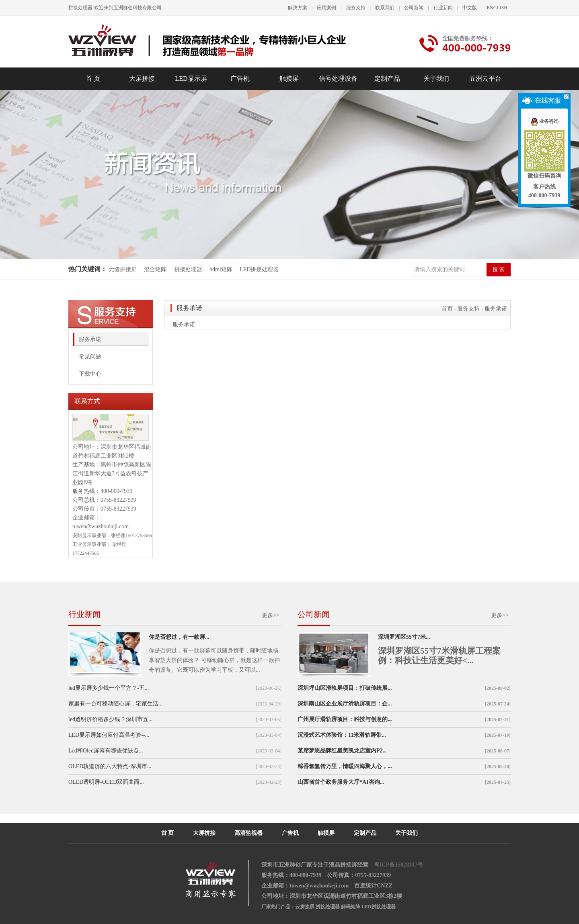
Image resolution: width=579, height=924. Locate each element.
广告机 (240, 79)
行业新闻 (443, 8)
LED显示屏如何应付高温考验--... (109, 735)
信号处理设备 (338, 79)
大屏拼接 (142, 79)
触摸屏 (289, 79)
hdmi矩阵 (221, 269)
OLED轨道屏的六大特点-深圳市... (110, 766)
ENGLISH (497, 8)
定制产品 (387, 79)
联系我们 (385, 8)
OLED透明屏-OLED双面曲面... (106, 782)
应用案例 (326, 8)
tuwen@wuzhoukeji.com (101, 526)
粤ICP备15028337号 (398, 865)
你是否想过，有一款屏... (179, 637)
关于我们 (436, 79)
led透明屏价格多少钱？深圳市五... (111, 719)
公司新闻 (414, 8)
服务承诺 (90, 339)
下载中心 (90, 374)
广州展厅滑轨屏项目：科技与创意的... (345, 719)
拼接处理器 (188, 269)
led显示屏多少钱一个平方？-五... (109, 688)
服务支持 (356, 8)
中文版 (470, 8)
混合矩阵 (155, 269)
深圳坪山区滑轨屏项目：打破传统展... (345, 688)
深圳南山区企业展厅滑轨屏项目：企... (345, 704)
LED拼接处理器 (259, 269)
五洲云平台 (485, 79)
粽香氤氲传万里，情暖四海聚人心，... (345, 766)
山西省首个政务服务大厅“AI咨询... (341, 782)
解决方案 (298, 8)
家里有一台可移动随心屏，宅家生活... (116, 704)
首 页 (93, 79)
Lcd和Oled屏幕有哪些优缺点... (106, 751)
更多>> (271, 615)
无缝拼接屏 (123, 269)
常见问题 (90, 357)
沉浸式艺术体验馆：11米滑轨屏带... (342, 735)
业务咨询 (544, 121)
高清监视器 (248, 833)
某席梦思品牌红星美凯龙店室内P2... (342, 751)
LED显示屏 (191, 79)
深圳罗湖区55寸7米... (404, 637)
